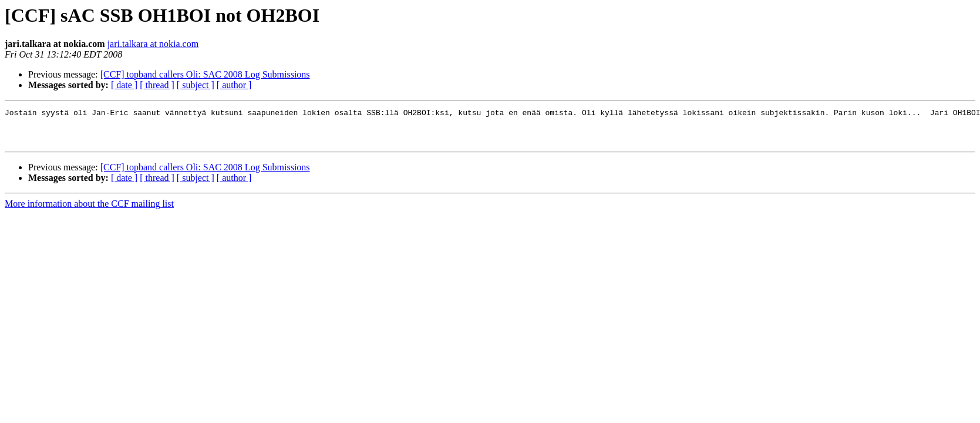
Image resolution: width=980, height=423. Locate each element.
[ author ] (234, 85)
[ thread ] (157, 85)
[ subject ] (196, 85)
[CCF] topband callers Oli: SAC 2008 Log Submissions (205, 74)
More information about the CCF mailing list (89, 211)
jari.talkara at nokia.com (153, 44)
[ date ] (124, 85)
